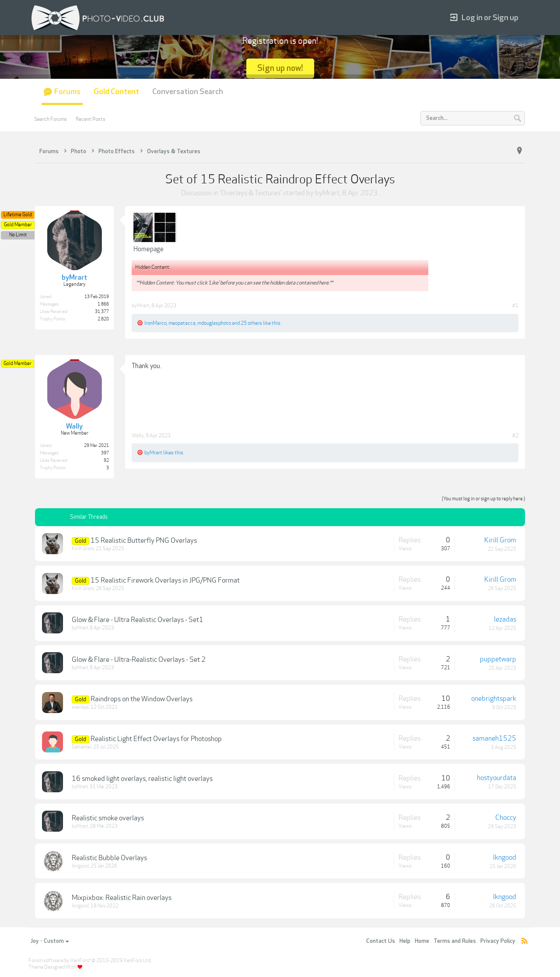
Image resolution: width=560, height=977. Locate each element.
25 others (251, 323)
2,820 (103, 319)
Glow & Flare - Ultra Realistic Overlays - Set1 (138, 620)
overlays (80, 707)
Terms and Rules (455, 941)
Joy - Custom (50, 941)
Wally (138, 436)
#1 (515, 306)
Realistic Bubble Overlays (109, 858)
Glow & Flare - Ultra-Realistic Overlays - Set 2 (139, 660)
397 (105, 453)
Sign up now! (280, 68)
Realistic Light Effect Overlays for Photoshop (156, 739)
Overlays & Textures (251, 193)
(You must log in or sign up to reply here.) (483, 499)
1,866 (103, 304)
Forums (67, 92)
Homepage (149, 249)
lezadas (505, 619)
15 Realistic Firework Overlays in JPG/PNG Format (165, 580)
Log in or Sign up (484, 18)
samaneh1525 (494, 738)
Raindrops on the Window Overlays (142, 699)
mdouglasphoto (214, 323)
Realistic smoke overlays (108, 818)
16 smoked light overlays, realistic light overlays (142, 779)
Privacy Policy (498, 941)
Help (405, 941)
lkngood (80, 866)
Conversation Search (188, 92)
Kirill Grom (83, 549)
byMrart (327, 193)
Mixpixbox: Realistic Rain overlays (122, 898)
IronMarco (156, 323)
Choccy (506, 818)
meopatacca (182, 323)
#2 (515, 436)
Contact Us (381, 941)
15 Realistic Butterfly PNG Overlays (144, 541)
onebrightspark (494, 699)
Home (422, 941)
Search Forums (51, 119)
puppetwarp (498, 659)
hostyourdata (497, 778)
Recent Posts (91, 119)
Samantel (82, 747)
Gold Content (116, 92)
